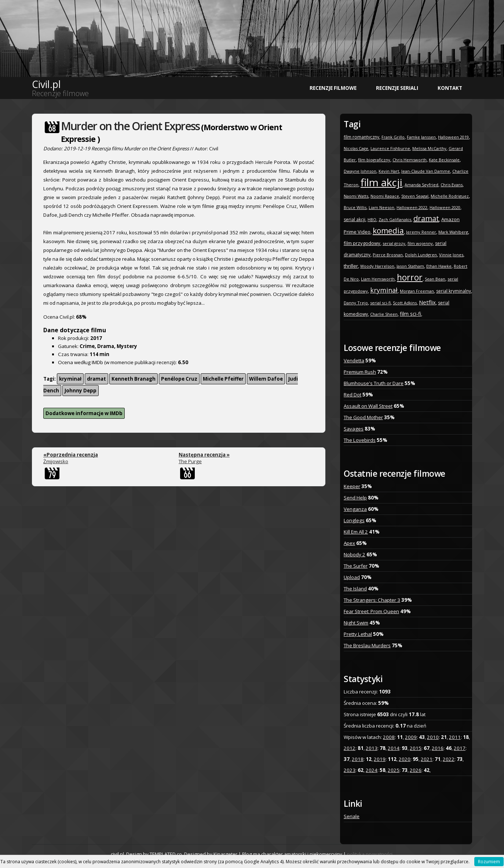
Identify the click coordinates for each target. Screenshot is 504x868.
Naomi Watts (356, 196)
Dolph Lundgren (421, 255)
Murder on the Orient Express (130, 126)
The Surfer (356, 566)
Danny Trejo (356, 303)
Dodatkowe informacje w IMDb (84, 413)
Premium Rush (360, 372)
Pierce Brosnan (388, 255)
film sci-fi (410, 314)
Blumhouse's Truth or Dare (374, 383)
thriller (351, 266)
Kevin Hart (389, 171)
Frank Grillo (393, 137)
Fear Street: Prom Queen (371, 611)
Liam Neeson (381, 207)
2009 (411, 737)
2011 (455, 737)
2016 (438, 748)
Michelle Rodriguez (450, 196)
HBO (372, 219)
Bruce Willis (355, 207)
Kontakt (450, 88)
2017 (460, 748)
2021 (427, 759)
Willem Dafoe (266, 379)
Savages (354, 429)
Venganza (355, 509)
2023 (350, 770)
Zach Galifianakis (395, 219)
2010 (433, 737)
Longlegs (354, 520)
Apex (349, 543)
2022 (449, 759)
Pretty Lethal (358, 634)
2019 (380, 759)
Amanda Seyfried (421, 185)
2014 (394, 748)
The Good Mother (363, 417)
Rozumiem (489, 862)
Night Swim (356, 623)
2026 (416, 770)
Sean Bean (435, 279)
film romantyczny (361, 137)
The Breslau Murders (367, 645)
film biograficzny (374, 160)
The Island (355, 589)
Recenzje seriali (397, 88)
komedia (388, 231)
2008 (389, 737)
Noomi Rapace (385, 196)
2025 (394, 770)
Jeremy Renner (421, 232)
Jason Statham (410, 266)
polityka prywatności (370, 854)
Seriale (352, 816)
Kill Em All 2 (356, 532)
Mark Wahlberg (453, 232)
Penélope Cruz (179, 379)
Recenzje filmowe (333, 88)
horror (410, 277)
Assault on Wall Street (368, 406)
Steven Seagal (415, 196)
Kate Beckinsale (444, 160)
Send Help (355, 498)
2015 (416, 748)
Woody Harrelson (377, 266)
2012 (350, 748)
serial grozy (394, 243)
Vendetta (354, 360)
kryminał (70, 379)
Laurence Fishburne (390, 148)
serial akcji (355, 219)
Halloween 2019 (453, 137)
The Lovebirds (360, 440)
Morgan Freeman (417, 291)
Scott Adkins (405, 303)
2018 (358, 759)
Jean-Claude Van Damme (426, 171)
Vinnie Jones (451, 255)
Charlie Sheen (384, 314)
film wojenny (420, 243)
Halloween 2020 (445, 207)
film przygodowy (362, 243)
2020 (405, 759)
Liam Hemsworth (378, 279)
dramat (96, 379)
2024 (372, 770)
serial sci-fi (380, 303)
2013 (372, 748)
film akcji (381, 182)
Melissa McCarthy (429, 148)
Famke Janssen (421, 137)
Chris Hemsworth (410, 160)
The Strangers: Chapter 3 (372, 600)
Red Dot (353, 395)
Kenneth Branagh (134, 379)
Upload (352, 577)
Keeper (352, 486)
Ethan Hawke (439, 266)
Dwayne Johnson (360, 171)
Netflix (427, 302)
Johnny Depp (81, 391)
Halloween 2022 (412, 207)
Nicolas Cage (356, 148)
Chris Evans (452, 185)
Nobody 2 (355, 554)
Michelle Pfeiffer (223, 379)
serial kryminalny (454, 291)
